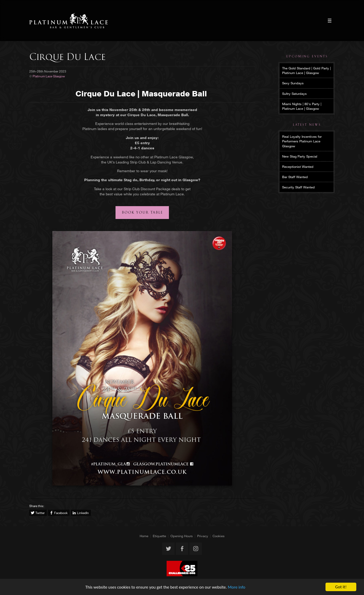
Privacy (203, 536)
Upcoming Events (307, 56)
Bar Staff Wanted (295, 177)
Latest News (307, 125)
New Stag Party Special (300, 156)
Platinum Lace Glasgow (69, 21)
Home (144, 536)
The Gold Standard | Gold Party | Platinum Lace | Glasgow (306, 70)
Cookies (219, 536)
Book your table (142, 212)
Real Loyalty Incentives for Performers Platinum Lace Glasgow (302, 141)
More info (237, 587)
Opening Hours (182, 536)
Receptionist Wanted (298, 167)
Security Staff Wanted (298, 187)
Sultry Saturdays (294, 94)
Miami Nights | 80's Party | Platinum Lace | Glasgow (302, 106)
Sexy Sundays (293, 83)
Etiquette (159, 536)
